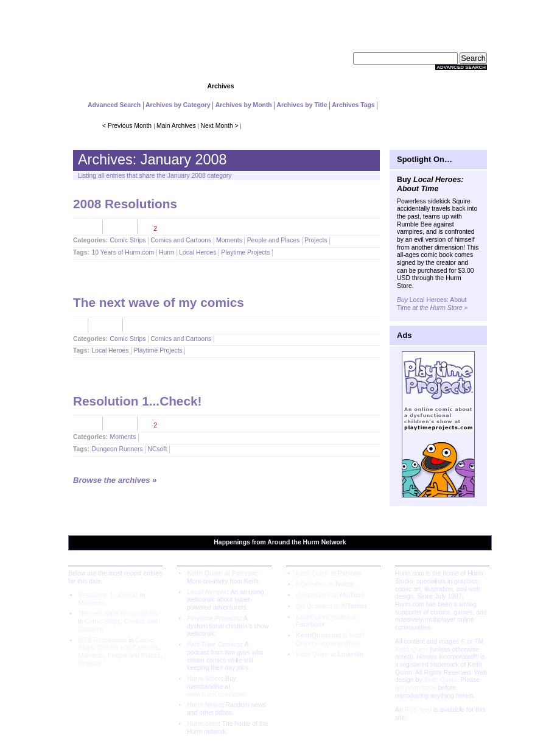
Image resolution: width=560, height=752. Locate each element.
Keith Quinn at (328, 573)
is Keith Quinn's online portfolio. (330, 639)
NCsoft (158, 449)
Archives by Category (178, 105)
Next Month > (220, 126)
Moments (229, 240)
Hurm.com (202, 724)
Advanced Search (461, 67)
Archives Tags (353, 105)
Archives (221, 86)
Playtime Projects (245, 252)
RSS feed (418, 710)
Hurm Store (204, 679)
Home (103, 86)
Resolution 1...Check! (137, 401)
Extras (398, 86)
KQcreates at (325, 584)
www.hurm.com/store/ (217, 694)
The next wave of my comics (159, 302)
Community (280, 86)
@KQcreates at (331, 606)
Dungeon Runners (117, 449)
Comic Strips (128, 240)
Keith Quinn (411, 649)
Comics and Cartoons (181, 240)
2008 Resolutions (125, 204)
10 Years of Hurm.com (123, 252)
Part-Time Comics (214, 645)
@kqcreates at (330, 595)
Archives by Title (302, 105)
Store (339, 86)
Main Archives (176, 126)
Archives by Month (244, 105)
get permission (416, 688)
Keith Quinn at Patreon (221, 573)
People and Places (274, 240)
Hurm (166, 252)
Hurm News (204, 705)
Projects (162, 86)
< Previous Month (127, 126)
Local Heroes (198, 252)
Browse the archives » (115, 480)
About (457, 86)
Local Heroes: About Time (432, 304)
